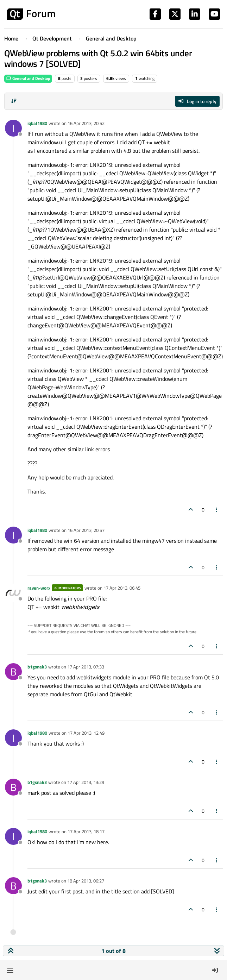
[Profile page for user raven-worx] (13, 593)
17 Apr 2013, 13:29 (86, 782)
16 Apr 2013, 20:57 (86, 530)
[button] (10, 970)
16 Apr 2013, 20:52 (86, 123)
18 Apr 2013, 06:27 (86, 881)
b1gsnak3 (37, 667)
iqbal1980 (37, 123)
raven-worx (39, 588)
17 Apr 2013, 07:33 (86, 667)
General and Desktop (28, 78)
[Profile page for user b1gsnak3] (13, 672)
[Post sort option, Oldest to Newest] (14, 101)
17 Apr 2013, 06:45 (122, 588)
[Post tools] (217, 510)
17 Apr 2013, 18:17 (86, 831)
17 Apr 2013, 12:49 (86, 733)
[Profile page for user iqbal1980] (13, 128)
